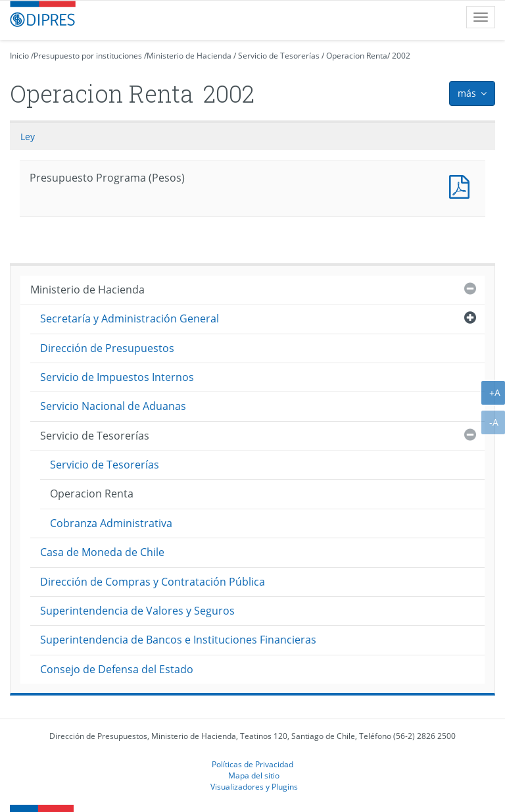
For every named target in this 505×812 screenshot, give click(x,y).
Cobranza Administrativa (111, 523)
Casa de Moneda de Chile (102, 552)
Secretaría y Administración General (130, 318)
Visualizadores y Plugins (254, 786)
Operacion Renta (357, 56)
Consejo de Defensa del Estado (117, 669)
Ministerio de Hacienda (189, 56)
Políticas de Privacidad (252, 764)
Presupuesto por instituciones (88, 56)
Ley (28, 137)
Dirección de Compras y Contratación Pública (153, 582)
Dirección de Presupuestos (107, 348)
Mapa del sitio (254, 775)
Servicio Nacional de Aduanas (113, 406)
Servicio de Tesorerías (279, 56)
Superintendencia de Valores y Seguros (137, 611)
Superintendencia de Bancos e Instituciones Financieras (178, 640)
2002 (401, 56)
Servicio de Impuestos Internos (117, 377)
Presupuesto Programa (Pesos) (462, 185)
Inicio (19, 56)
